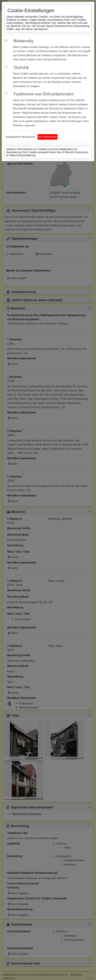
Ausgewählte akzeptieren (21, 137)
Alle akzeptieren (48, 137)
